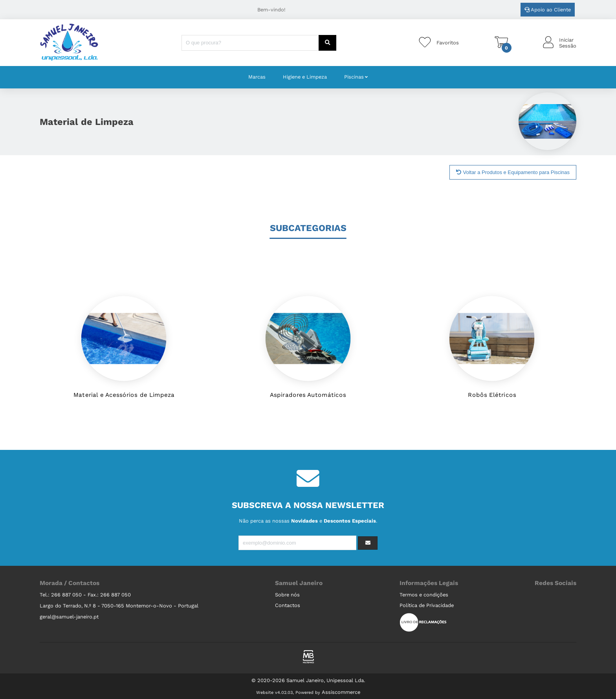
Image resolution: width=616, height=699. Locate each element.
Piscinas (354, 77)
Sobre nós (287, 595)
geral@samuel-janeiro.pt (69, 617)
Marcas (257, 77)
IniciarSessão (568, 43)
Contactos (288, 605)
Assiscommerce (341, 692)
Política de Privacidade (427, 605)
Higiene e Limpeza (305, 77)
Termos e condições (424, 595)
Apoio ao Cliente (548, 10)
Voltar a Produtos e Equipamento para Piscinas (513, 172)
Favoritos (448, 43)
